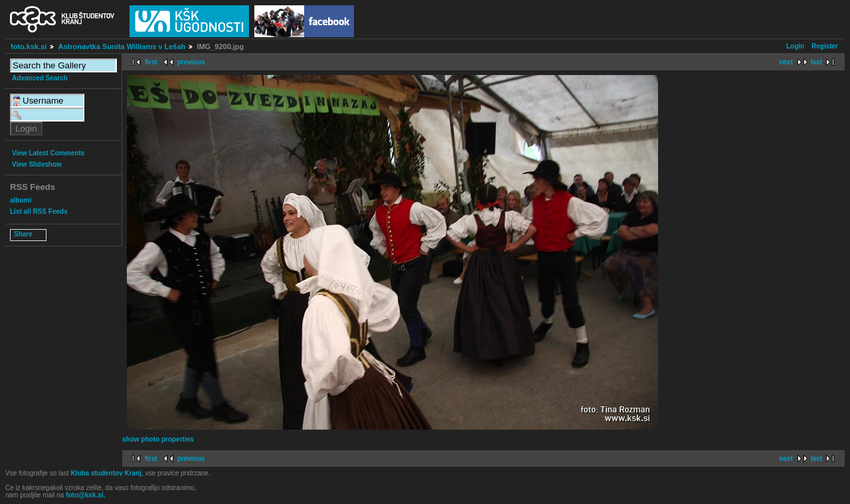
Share (23, 234)
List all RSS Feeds (39, 211)
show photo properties (158, 439)
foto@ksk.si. (85, 495)
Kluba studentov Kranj (106, 473)
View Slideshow (37, 164)
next (786, 62)
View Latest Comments (48, 153)
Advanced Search (40, 78)
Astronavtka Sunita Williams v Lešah (122, 46)
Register (825, 46)
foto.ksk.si (29, 46)
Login (795, 46)
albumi (21, 200)
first (151, 62)
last (816, 62)
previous (191, 62)
